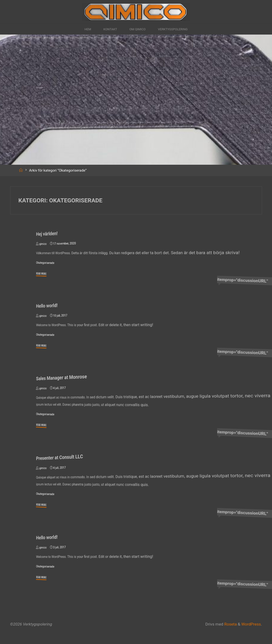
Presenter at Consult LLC (60, 457)
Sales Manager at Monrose (62, 377)
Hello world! (47, 305)
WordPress (251, 624)
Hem (82, 29)
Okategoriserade (45, 263)
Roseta (230, 624)
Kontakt (107, 29)
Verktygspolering (177, 29)
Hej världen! (47, 234)
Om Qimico (138, 29)
